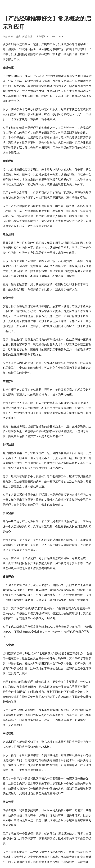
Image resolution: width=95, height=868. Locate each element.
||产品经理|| (28, 36)
